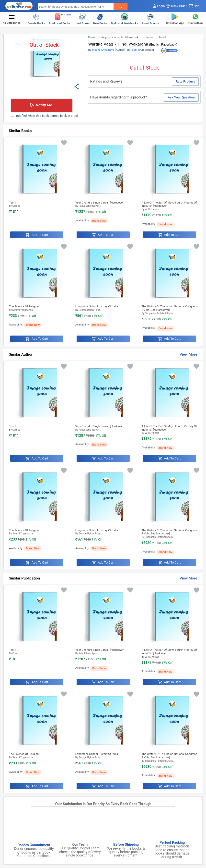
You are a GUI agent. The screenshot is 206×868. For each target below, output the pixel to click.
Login (158, 6)
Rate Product (185, 82)
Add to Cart (37, 235)
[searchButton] (121, 6)
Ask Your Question (181, 97)
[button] (12, 20)
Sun (134, 50)
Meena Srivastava (103, 50)
